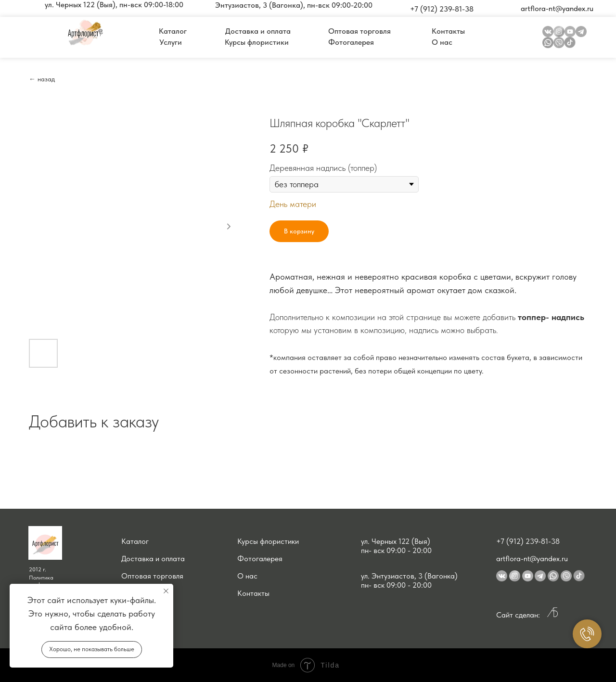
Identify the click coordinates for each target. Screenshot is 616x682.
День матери (293, 204)
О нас (247, 576)
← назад (42, 79)
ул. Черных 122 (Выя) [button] (396, 541)
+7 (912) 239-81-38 (528, 541)
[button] (114, 5)
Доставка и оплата (153, 559)
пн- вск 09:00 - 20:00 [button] (396, 550)
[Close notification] (166, 591)
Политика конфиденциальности (55, 581)
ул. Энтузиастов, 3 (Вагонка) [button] (409, 576)
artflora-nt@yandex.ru (532, 559)
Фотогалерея (260, 559)
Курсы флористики (268, 541)
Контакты (253, 593)
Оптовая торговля (152, 576)
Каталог (135, 541)
